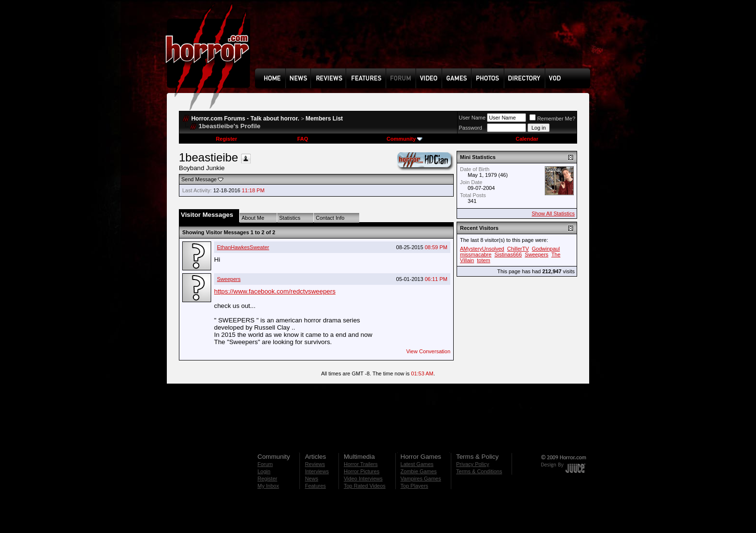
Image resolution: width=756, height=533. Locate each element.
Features (315, 486)
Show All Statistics (553, 213)
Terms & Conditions (479, 471)
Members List (324, 119)
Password (471, 128)
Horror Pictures (362, 471)
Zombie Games (419, 471)
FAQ (303, 139)
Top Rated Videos (365, 486)
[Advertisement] (426, 41)
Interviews (317, 471)
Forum (265, 464)
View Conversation (428, 351)
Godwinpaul (546, 249)
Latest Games (417, 464)
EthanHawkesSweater (243, 247)
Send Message (199, 179)
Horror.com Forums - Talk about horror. (245, 119)
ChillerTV (518, 249)
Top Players (414, 486)
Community (405, 139)
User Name (472, 118)
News (311, 479)
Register (227, 139)
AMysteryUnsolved (482, 249)
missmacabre (476, 254)
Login (264, 471)
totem (484, 260)
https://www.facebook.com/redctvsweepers (275, 291)
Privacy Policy (472, 464)
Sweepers (229, 279)
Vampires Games (421, 479)
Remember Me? (552, 119)
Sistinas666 (508, 254)
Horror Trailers (361, 464)
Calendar (527, 139)
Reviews (315, 464)
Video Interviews (363, 479)
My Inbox (268, 486)
